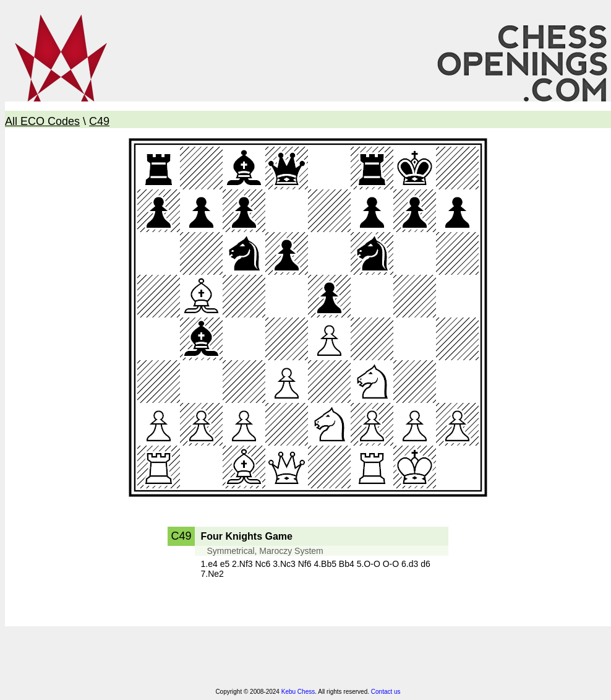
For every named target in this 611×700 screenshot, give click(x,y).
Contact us (386, 692)
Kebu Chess (298, 692)
